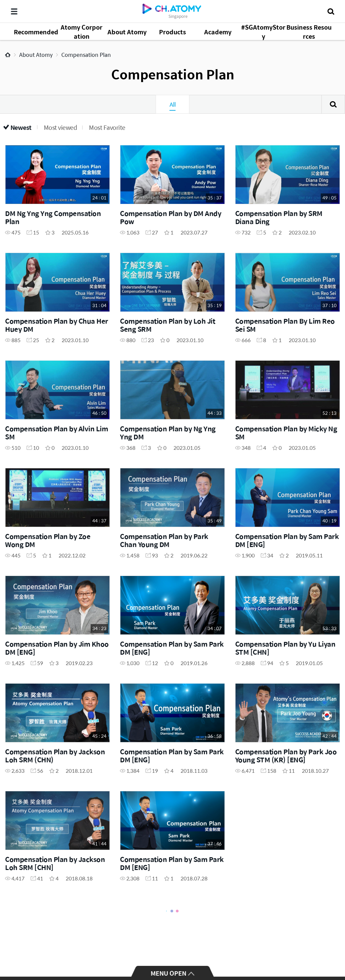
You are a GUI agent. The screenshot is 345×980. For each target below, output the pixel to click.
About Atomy (36, 55)
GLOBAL (330, 950)
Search (333, 104)
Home (8, 55)
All (172, 104)
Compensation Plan (86, 55)
